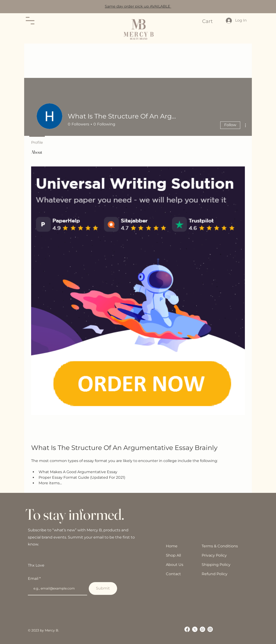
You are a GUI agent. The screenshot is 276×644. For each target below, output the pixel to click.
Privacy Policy (214, 555)
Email (34, 579)
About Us (175, 565)
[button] (30, 21)
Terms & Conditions (220, 546)
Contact (173, 574)
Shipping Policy (216, 565)
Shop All (173, 555)
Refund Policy (215, 574)
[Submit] (103, 588)
